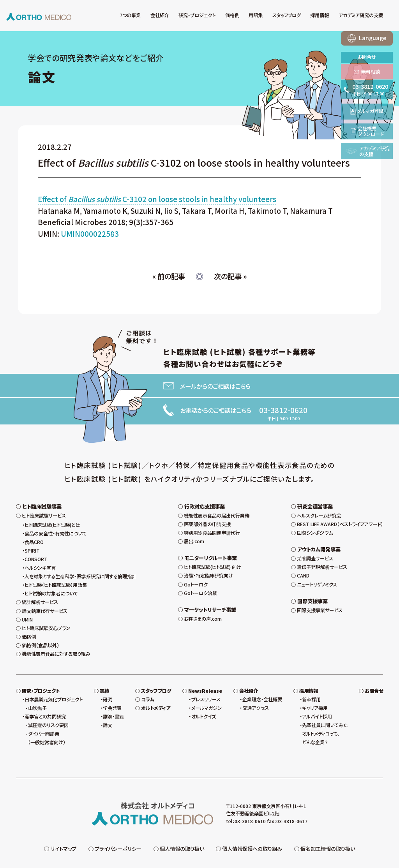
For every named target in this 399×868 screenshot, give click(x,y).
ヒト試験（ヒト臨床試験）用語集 (56, 567)
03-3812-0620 (283, 410)
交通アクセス (256, 690)
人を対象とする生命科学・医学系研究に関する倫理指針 (80, 558)
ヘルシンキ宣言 (40, 549)
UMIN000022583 (90, 234)
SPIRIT (32, 532)
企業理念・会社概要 (262, 681)
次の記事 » (230, 276)
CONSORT (36, 541)
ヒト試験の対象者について (51, 575)
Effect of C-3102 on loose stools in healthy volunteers (157, 199)
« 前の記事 (169, 276)
